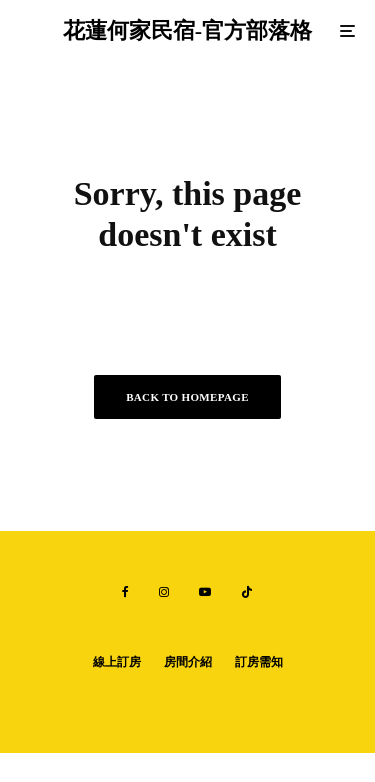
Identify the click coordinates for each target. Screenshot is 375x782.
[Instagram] (164, 592)
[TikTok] (247, 592)
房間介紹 (188, 662)
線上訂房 (117, 662)
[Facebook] (125, 592)
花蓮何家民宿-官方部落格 (187, 31)
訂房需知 (259, 662)
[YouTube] (205, 592)
